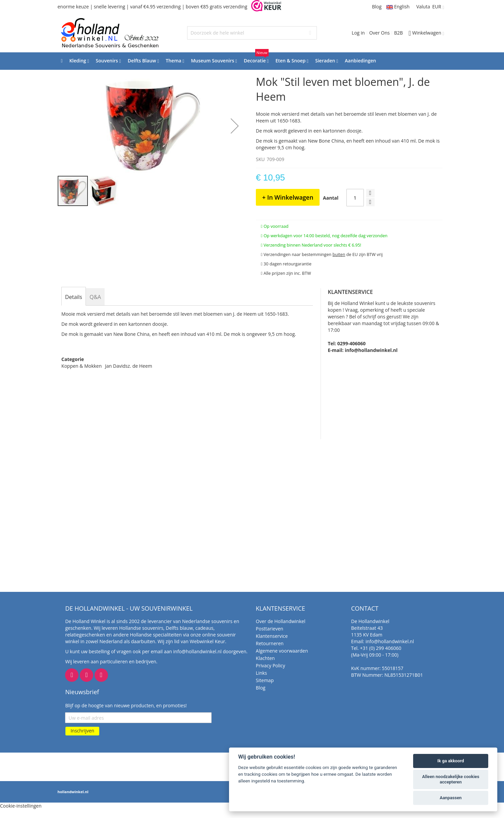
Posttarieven (270, 629)
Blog (377, 7)
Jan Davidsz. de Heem (128, 366)
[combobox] (252, 33)
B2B (398, 33)
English (398, 7)
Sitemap (265, 680)
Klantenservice (272, 636)
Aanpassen (451, 798)
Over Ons (379, 33)
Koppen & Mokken (81, 366)
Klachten (265, 658)
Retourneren (270, 643)
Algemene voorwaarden (282, 651)
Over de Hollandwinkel (281, 621)
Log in (358, 33)
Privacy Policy (270, 666)
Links (261, 673)
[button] (235, 126)
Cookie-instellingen (21, 806)
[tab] (74, 297)
